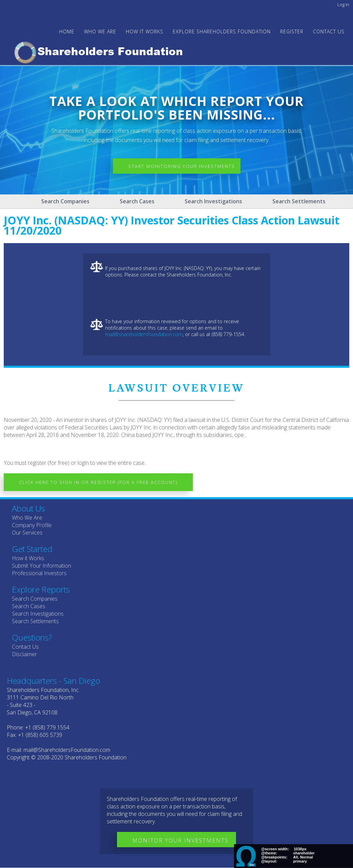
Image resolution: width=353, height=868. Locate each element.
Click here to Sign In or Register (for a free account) (98, 482)
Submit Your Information (41, 566)
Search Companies (65, 201)
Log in (343, 4)
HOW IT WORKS (145, 31)
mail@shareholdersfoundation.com (144, 334)
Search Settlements (299, 201)
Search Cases (137, 201)
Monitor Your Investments (180, 840)
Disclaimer (24, 654)
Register (292, 31)
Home (67, 31)
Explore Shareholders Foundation (222, 31)
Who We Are (27, 518)
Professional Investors (39, 573)
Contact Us (329, 31)
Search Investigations (213, 201)
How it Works (28, 558)
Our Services (27, 533)
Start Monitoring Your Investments (182, 166)
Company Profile (32, 525)
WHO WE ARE (100, 31)
